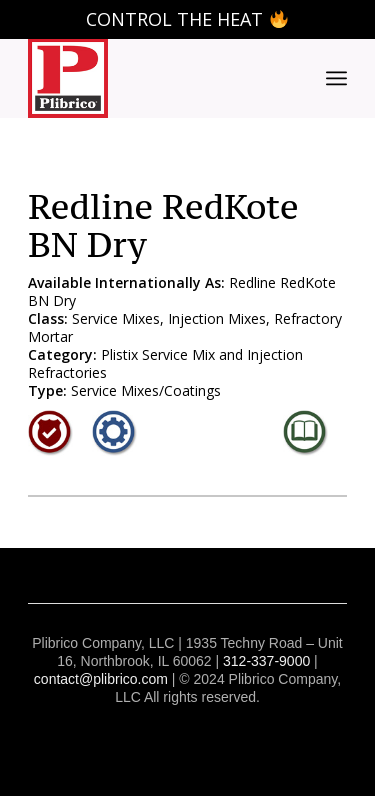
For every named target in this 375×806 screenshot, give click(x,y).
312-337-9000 (266, 661)
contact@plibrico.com (101, 679)
